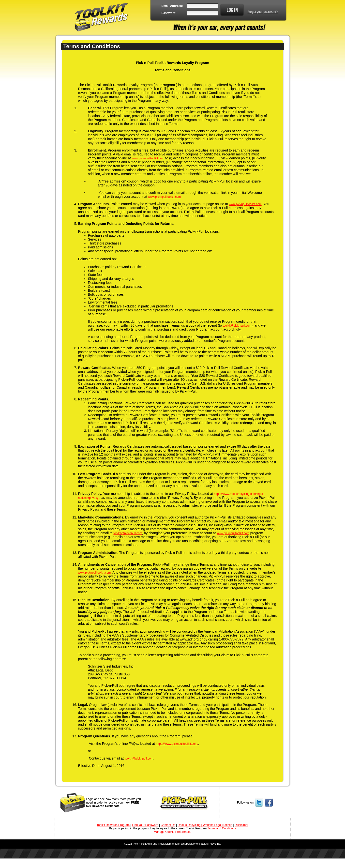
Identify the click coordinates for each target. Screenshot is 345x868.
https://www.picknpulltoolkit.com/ (177, 744)
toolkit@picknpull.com (237, 326)
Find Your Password (145, 825)
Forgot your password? (263, 12)
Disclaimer (241, 825)
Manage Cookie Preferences (172, 832)
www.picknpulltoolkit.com (148, 158)
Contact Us (168, 825)
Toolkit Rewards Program (113, 825)
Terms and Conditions (222, 828)
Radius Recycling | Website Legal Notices (205, 825)
